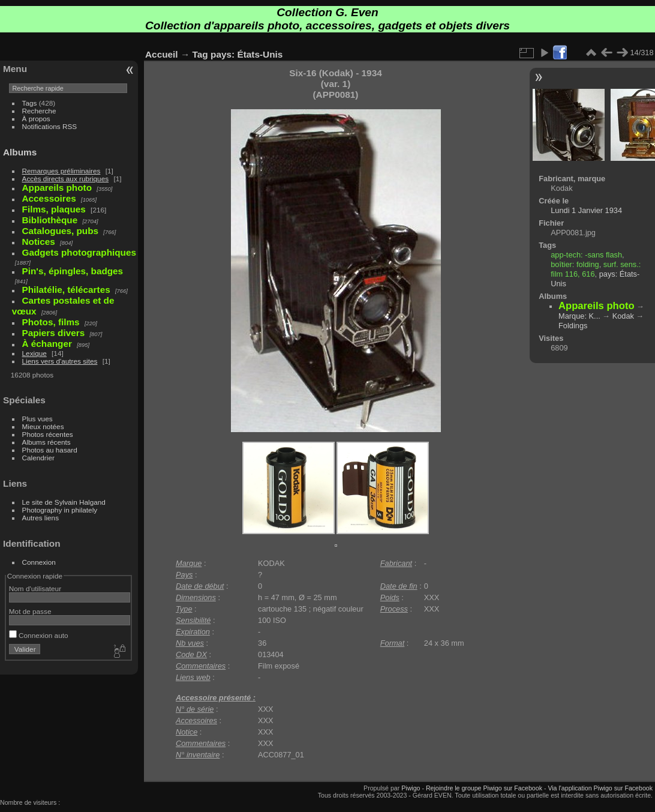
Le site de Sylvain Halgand (64, 502)
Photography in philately (60, 510)
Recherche (39, 111)
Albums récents (46, 442)
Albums (20, 152)
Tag (200, 54)
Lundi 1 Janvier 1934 (586, 210)
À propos (36, 119)
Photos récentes (48, 434)
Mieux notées (43, 426)
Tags (30, 103)
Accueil (162, 54)
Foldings (573, 326)
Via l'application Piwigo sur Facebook (600, 788)
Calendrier (38, 458)
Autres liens (40, 518)
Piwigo (411, 788)
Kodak (623, 316)
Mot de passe (30, 611)
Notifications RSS (50, 126)
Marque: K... (579, 316)
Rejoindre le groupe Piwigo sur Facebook (484, 788)
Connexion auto (39, 635)
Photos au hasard (50, 450)
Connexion (39, 562)
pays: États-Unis (247, 54)
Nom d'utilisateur (35, 588)
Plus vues (37, 419)
